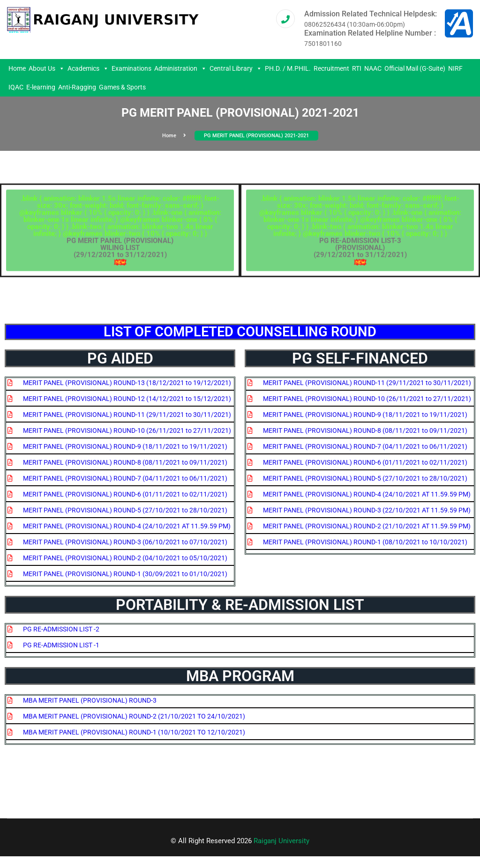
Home (17, 68)
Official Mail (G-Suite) (415, 68)
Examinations (131, 68)
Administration (180, 68)
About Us (47, 68)
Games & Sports (122, 87)
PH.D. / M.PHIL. (288, 68)
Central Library (236, 68)
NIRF (455, 68)
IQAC (16, 87)
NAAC (373, 68)
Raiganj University (281, 841)
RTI (357, 68)
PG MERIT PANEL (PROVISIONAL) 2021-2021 (256, 136)
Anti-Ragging (77, 87)
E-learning (41, 87)
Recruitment (331, 68)
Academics (88, 68)
